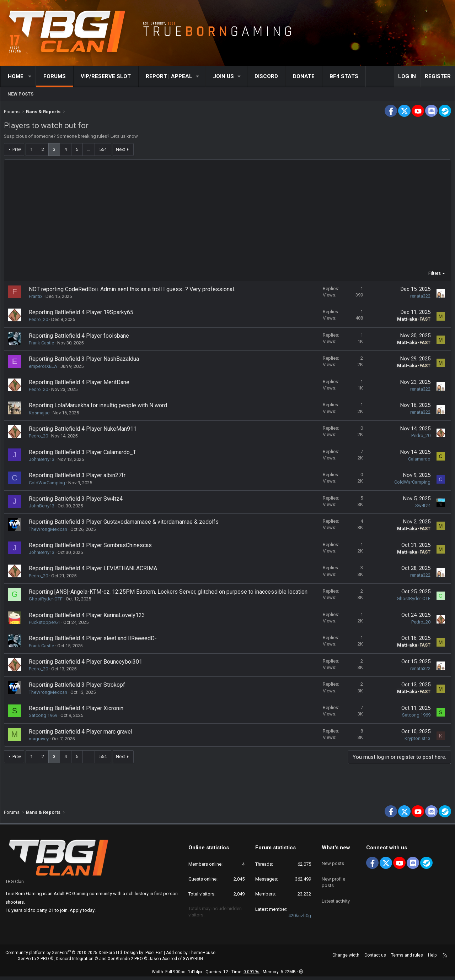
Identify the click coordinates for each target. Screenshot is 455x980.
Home (16, 76)
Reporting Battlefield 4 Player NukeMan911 (84, 431)
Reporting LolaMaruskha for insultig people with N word (100, 407)
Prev (18, 151)
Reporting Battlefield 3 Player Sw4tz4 (77, 500)
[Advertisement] (227, 218)
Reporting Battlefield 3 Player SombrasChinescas (92, 547)
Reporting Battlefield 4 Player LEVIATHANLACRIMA (95, 570)
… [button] (90, 151)
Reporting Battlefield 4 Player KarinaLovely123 (89, 617)
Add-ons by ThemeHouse (191, 956)
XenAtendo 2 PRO (125, 962)
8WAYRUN (193, 962)
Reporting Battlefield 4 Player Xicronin (78, 710)
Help (432, 959)
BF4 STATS (344, 76)
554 (105, 151)
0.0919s (251, 975)
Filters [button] (433, 275)
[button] (30, 77)
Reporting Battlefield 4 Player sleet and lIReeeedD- (95, 640)
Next (122, 151)
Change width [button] (346, 959)
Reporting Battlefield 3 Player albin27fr (79, 477)
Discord (266, 76)
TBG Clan (15, 885)
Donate (304, 76)
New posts (20, 94)
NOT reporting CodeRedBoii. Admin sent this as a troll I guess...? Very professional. (134, 291)
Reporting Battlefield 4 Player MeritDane (81, 384)
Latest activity (336, 896)
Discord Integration (75, 962)
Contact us (375, 959)
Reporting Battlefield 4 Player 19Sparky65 (83, 314)
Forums (55, 76)
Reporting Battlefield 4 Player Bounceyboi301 (87, 663)
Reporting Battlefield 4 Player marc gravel (82, 733)
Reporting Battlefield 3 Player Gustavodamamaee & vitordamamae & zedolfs (125, 524)
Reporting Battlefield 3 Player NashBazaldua (86, 361)
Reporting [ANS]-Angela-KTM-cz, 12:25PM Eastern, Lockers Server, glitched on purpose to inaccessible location (170, 594)
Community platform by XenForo (64, 956)
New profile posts (333, 879)
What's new (336, 851)
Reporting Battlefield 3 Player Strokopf (79, 687)
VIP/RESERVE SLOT (106, 76)
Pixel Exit (154, 956)
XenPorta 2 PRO (33, 962)
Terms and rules (407, 959)
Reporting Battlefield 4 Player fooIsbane (81, 337)
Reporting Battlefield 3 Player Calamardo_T (84, 454)
